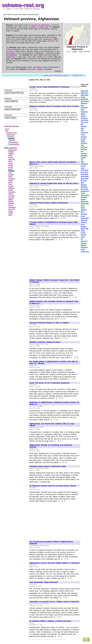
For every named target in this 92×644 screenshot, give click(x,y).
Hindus (57, 53)
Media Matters (85, 177)
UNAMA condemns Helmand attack (45, 342)
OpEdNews (84, 197)
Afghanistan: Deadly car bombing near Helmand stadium (51, 446)
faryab (11, 163)
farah (10, 161)
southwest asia (11, 133)
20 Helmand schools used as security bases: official (53, 486)
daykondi (12, 159)
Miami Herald (84, 179)
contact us (77, 75)
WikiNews (83, 245)
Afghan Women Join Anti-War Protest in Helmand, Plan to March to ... (54, 302)
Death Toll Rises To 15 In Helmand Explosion (49, 383)
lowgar (11, 190)
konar (10, 184)
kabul (10, 177)
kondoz (11, 186)
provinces (11, 137)
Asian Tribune (85, 120)
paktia (11, 200)
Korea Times (84, 172)
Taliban (39, 67)
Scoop (82, 225)
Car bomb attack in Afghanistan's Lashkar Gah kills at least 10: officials (53, 363)
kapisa (11, 180)
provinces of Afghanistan (40, 25)
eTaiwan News (85, 252)
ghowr (11, 169)
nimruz (11, 194)
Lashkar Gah (43, 27)
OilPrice (83, 193)
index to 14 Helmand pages (56, 75)
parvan (11, 205)
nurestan (12, 196)
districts (12, 140)
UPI (82, 239)
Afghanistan (47, 39)
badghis (11, 152)
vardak (11, 213)
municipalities (14, 144)
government (14, 142)
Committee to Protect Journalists (84, 135)
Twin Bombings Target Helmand (43, 582)
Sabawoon (84, 223)
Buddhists (13, 55)
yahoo (81, 52)
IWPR (82, 162)
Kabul (35, 55)
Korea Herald (84, 170)
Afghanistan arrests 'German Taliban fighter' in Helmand (54, 563)
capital (33, 27)
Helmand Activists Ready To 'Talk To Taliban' (49, 323)
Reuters (83, 216)
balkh (10, 156)
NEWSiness (84, 187)
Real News (84, 214)
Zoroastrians (11, 53)
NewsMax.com (85, 191)
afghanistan (11, 135)
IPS (82, 160)
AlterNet (83, 114)
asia (7, 131)
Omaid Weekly (85, 195)
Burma (54, 37)
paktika (11, 202)
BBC (82, 124)
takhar (11, 211)
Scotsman (83, 227)
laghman (11, 188)
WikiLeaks (84, 243)
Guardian (83, 158)
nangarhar (12, 192)
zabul (10, 215)
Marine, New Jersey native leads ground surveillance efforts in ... (53, 163)
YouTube (87, 52)
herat (10, 173)
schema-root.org (11, 126)
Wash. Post (84, 241)
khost (10, 182)
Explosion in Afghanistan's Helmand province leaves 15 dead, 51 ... (54, 403)
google (75, 52)
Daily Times (84, 147)
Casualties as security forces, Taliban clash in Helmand (54, 602)
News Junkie (84, 189)
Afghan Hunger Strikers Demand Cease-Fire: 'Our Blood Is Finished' (54, 281)
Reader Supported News (84, 210)
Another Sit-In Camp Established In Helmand (49, 87)
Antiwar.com (84, 118)
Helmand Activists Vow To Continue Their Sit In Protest (54, 106)
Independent (84, 164)
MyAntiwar (84, 185)
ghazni (11, 167)
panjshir (11, 203)
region (7, 129)
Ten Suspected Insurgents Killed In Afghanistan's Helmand (51, 543)
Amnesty (83, 116)
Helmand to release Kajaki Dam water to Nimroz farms (54, 183)
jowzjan (11, 175)
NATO (30, 67)
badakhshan (13, 150)
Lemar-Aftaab (84, 175)
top (86, 640)
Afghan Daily (84, 91)
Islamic (12, 51)
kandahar (12, 179)
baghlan (11, 154)
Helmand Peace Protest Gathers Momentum (49, 203)
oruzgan (11, 198)
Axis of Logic (84, 122)
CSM (82, 131)
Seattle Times (85, 229)
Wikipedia (58, 71)
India (13, 57)
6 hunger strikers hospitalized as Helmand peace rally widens (53, 223)
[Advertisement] (50, 141)
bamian (11, 158)
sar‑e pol (12, 209)
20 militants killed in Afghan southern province (50, 621)
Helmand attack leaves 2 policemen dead (48, 466)
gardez (11, 165)
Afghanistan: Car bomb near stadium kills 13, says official (52, 425)
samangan (12, 207)
